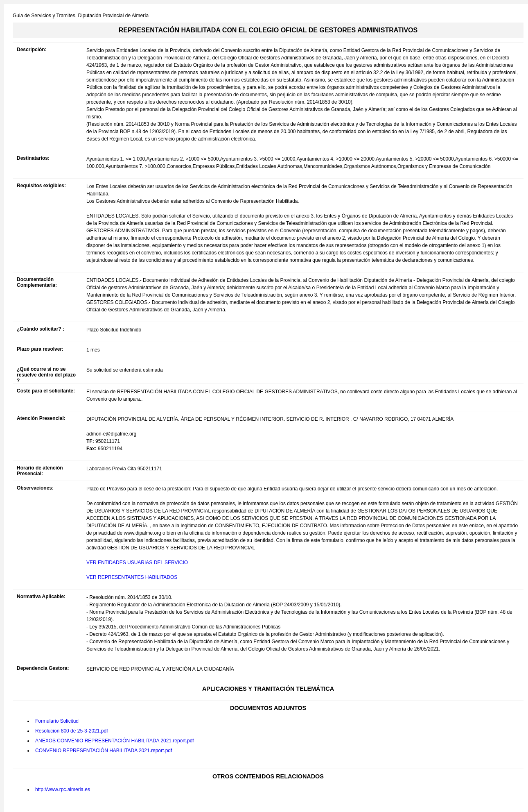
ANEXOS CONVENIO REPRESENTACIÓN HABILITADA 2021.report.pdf (115, 741)
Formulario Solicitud (57, 721)
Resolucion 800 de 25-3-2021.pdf (71, 731)
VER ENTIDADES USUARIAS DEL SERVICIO (137, 563)
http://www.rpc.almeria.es (63, 789)
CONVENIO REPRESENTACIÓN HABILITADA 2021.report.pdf (104, 751)
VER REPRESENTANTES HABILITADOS (132, 577)
